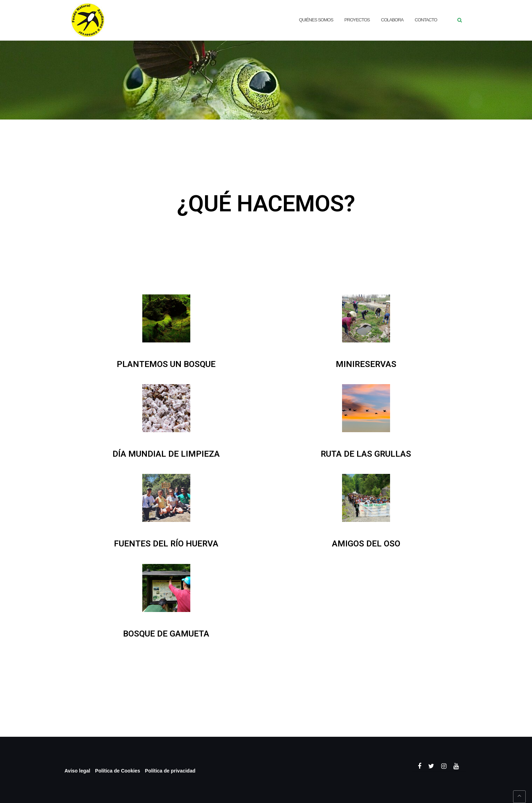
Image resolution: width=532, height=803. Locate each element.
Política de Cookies (117, 771)
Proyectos (357, 20)
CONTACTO (426, 20)
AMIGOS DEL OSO (366, 544)
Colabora (392, 20)
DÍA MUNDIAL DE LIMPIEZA (166, 454)
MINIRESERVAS (366, 364)
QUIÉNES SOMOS (316, 20)
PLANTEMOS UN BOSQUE (166, 364)
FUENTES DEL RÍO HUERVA (166, 544)
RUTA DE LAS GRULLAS (366, 454)
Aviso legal (77, 771)
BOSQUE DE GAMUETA (166, 634)
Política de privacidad (170, 771)
